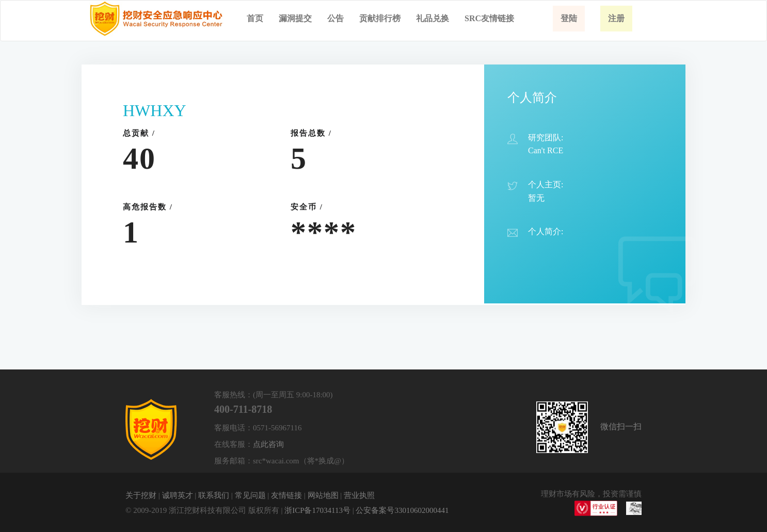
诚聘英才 (178, 495)
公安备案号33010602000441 (402, 510)
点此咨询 (268, 444)
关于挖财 (141, 495)
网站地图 (323, 495)
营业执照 (359, 495)
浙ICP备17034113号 (317, 510)
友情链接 (286, 495)
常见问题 (250, 495)
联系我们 (214, 495)
